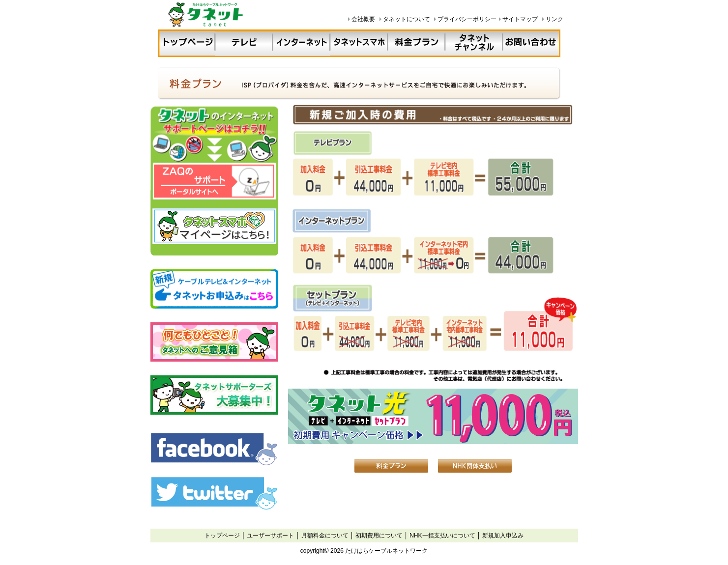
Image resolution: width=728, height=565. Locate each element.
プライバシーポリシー (467, 19)
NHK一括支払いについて (442, 536)
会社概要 (363, 19)
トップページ (222, 536)
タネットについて (407, 19)
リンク (554, 19)
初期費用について (379, 536)
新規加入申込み (503, 536)
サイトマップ (520, 19)
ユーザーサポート (270, 536)
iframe (215, 310)
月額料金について (325, 536)
